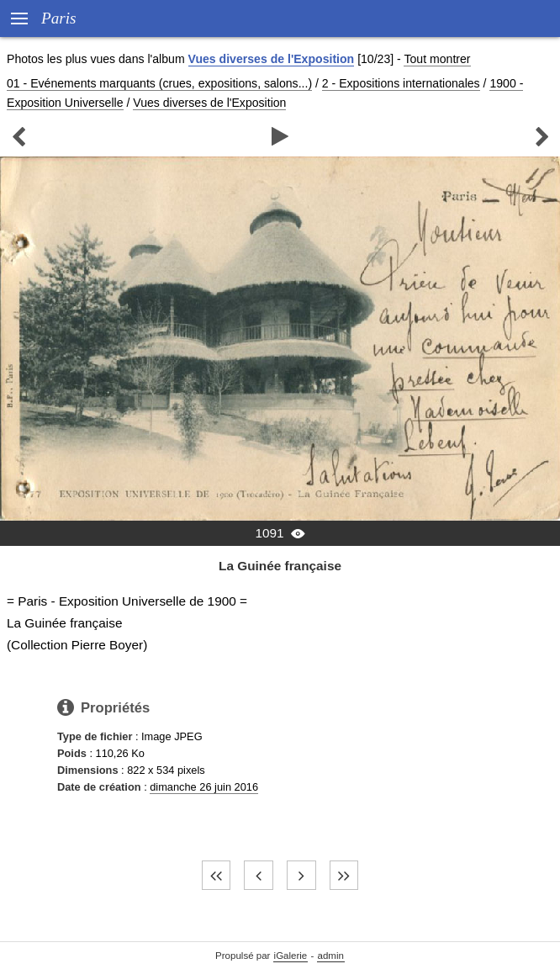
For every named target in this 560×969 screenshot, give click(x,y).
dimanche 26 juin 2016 (204, 787)
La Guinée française (280, 566)
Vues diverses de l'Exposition (272, 59)
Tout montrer (437, 59)
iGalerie (291, 956)
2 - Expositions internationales (401, 83)
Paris (59, 18)
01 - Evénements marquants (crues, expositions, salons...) (159, 83)
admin (331, 956)
